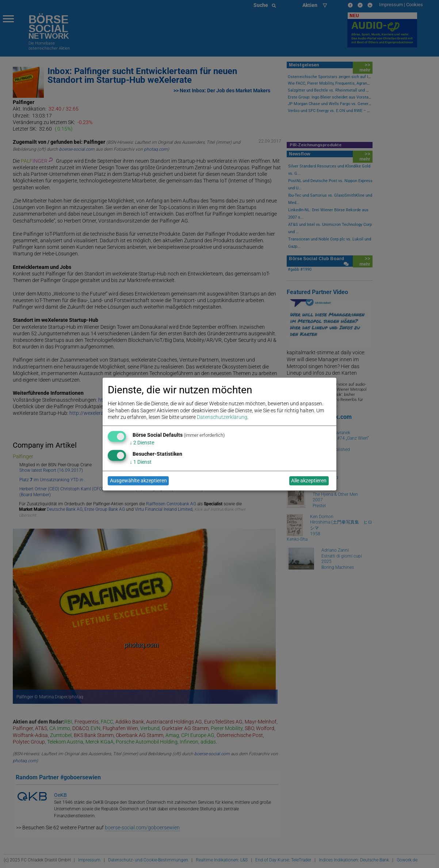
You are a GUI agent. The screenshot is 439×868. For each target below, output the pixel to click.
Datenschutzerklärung (222, 417)
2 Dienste (142, 443)
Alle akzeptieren (309, 481)
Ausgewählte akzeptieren (138, 481)
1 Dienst (141, 462)
